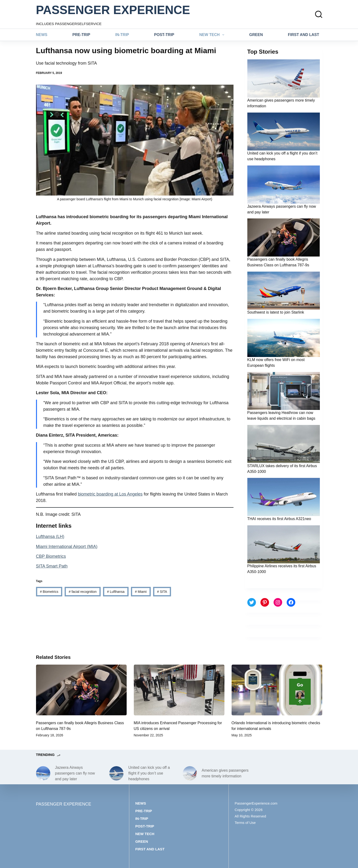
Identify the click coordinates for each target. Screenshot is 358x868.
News (42, 35)
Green (256, 35)
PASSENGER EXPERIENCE (113, 10)
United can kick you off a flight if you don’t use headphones (149, 773)
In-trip (122, 35)
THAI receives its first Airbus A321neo (279, 519)
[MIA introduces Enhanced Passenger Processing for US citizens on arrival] (179, 690)
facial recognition (83, 592)
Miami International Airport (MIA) (67, 547)
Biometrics (49, 592)
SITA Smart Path (52, 566)
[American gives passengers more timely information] (190, 773)
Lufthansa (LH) (50, 537)
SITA (162, 592)
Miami (141, 592)
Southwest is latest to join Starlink (276, 312)
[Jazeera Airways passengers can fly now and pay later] (43, 773)
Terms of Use (245, 823)
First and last (304, 35)
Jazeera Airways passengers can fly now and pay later (75, 773)
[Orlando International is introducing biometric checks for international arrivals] (277, 690)
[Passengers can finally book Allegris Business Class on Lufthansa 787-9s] (81, 690)
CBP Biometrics (51, 556)
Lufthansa (116, 592)
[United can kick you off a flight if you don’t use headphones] (116, 773)
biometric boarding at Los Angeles (110, 494)
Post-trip (164, 35)
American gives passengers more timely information (225, 773)
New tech (213, 35)
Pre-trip (81, 35)
